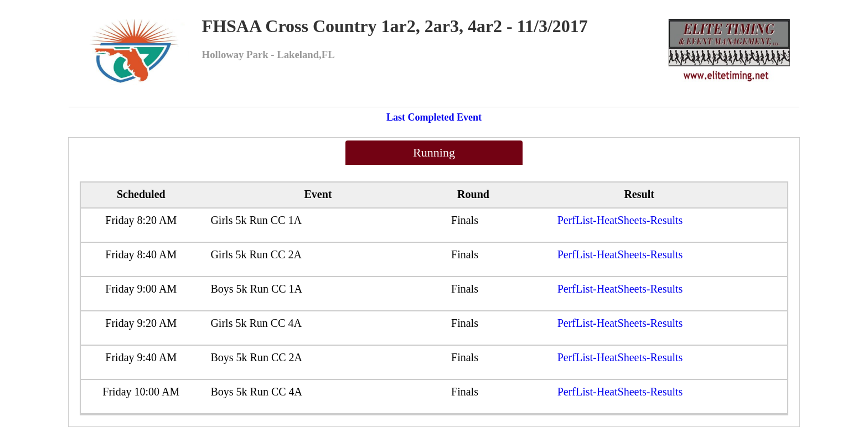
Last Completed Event (434, 117)
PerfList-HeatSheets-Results (620, 220)
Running (434, 152)
